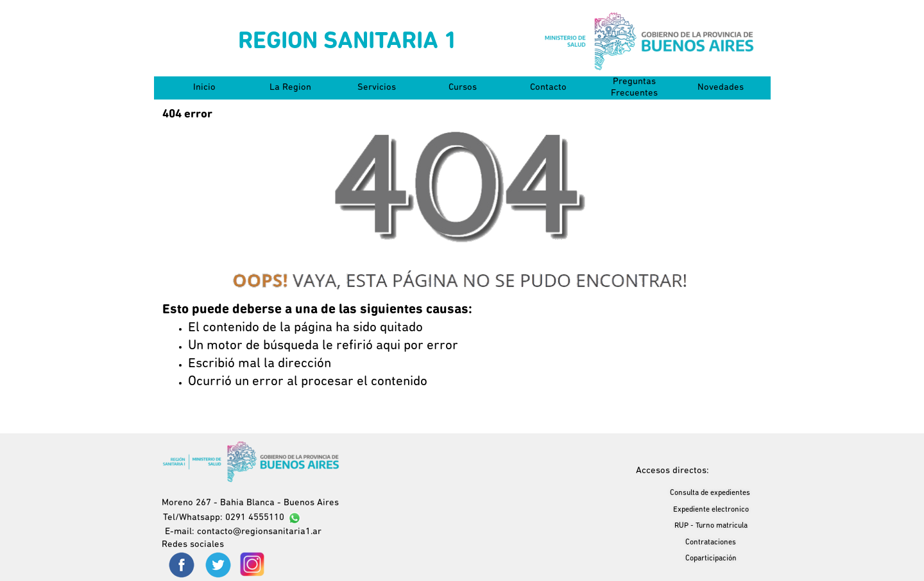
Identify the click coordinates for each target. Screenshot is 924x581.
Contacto (548, 88)
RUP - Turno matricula (711, 526)
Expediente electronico (711, 510)
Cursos (463, 88)
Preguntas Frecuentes (634, 88)
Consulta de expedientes (710, 493)
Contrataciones (711, 542)
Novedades (721, 88)
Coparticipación (711, 559)
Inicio (204, 88)
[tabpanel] (462, 346)
